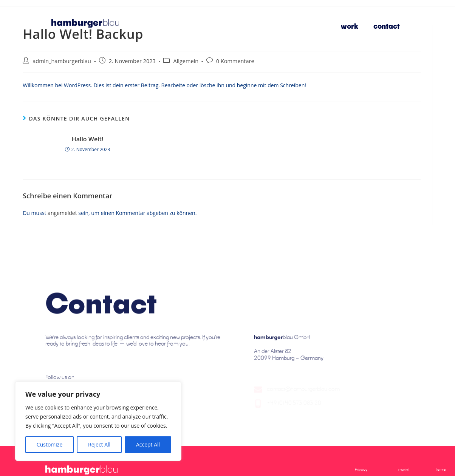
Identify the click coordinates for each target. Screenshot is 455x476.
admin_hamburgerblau (62, 61)
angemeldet (62, 213)
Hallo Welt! (88, 139)
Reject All (99, 444)
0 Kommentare (235, 61)
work (350, 26)
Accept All (148, 444)
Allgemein (186, 61)
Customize (50, 444)
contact (387, 26)
